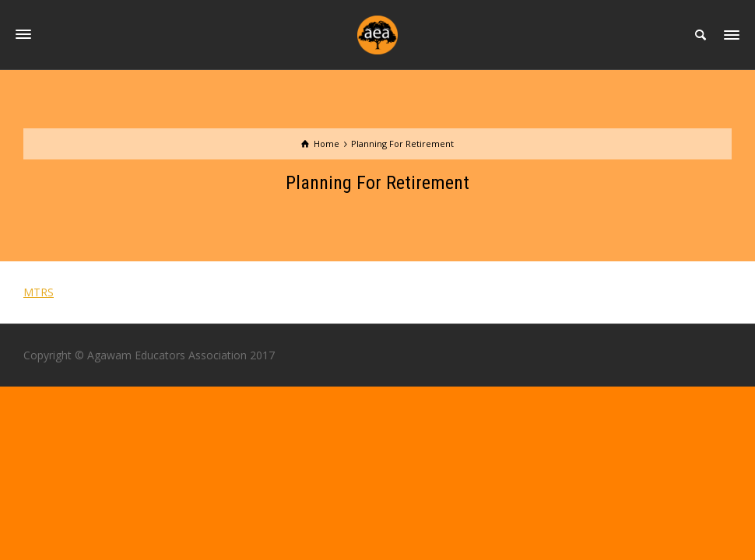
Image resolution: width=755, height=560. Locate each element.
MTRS (39, 292)
